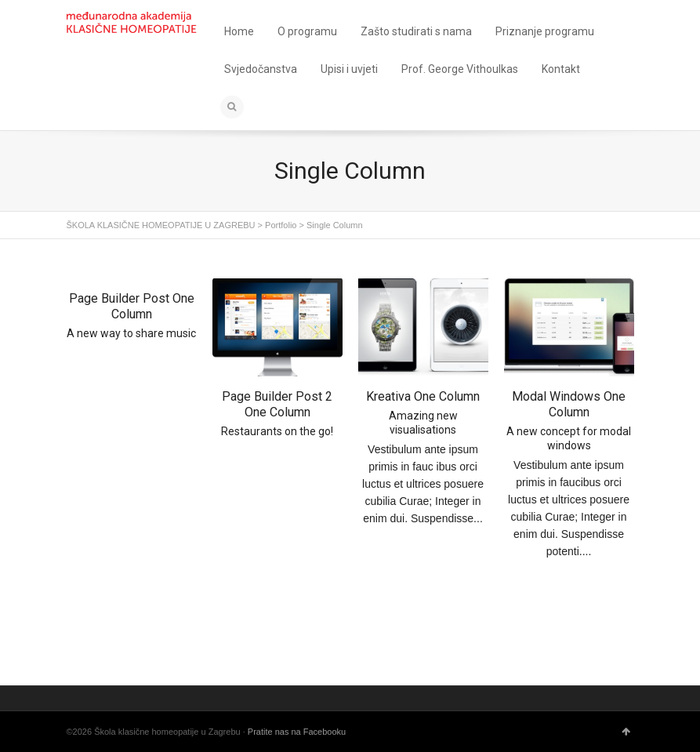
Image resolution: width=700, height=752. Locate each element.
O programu (307, 31)
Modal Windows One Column (569, 404)
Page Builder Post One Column (132, 306)
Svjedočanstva (261, 69)
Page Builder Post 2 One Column (277, 404)
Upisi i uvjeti (349, 69)
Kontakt (561, 69)
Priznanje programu (545, 31)
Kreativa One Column (423, 396)
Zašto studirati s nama (416, 31)
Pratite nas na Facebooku (297, 732)
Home (239, 31)
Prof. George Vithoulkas (460, 69)
